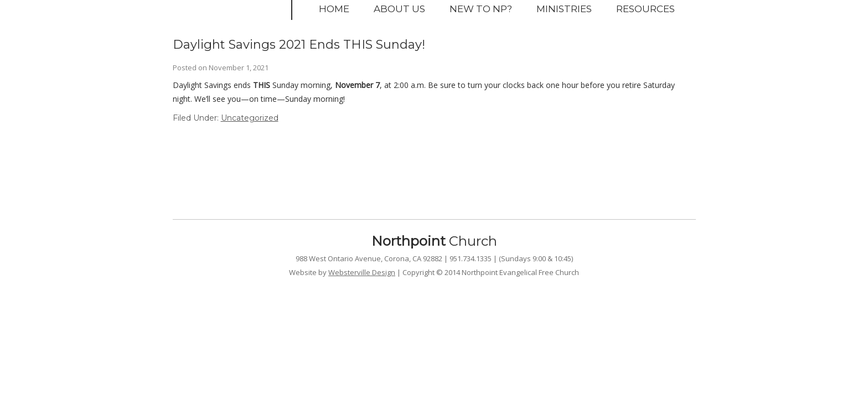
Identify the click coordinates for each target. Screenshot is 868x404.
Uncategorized (250, 118)
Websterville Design (362, 272)
